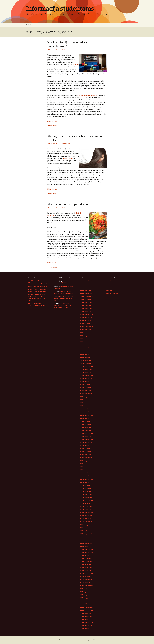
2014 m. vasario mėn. (86, 616)
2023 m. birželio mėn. (86, 302)
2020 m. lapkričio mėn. (86, 378)
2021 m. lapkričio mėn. (86, 351)
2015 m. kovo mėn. (85, 577)
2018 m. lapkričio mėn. (86, 442)
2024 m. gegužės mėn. (86, 296)
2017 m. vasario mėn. (86, 506)
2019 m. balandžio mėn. (87, 433)
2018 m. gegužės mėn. (86, 461)
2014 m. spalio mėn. (86, 592)
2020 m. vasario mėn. (86, 406)
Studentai (65, 50)
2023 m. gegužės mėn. (86, 305)
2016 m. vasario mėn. (86, 543)
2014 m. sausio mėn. (86, 619)
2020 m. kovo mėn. (85, 403)
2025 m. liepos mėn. (86, 284)
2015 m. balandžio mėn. (87, 574)
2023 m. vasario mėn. (86, 308)
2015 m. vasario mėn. (86, 580)
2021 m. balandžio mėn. (87, 366)
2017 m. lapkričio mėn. (86, 479)
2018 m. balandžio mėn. (87, 464)
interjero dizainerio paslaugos (87, 95)
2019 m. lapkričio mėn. (86, 415)
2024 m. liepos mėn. (86, 290)
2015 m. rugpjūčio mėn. (87, 561)
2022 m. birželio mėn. (86, 333)
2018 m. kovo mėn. (85, 467)
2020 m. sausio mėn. (86, 409)
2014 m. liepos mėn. (86, 601)
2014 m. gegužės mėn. (86, 607)
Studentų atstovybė (112, 293)
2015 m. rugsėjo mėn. (86, 558)
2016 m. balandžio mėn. (87, 537)
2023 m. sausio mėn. (86, 311)
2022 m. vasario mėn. (86, 345)
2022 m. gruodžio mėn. (86, 314)
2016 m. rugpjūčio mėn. (87, 525)
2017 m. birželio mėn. (86, 494)
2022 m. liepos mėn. (86, 330)
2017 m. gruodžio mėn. (86, 476)
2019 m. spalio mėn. (86, 418)
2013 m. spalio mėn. (86, 628)
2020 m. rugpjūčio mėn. (87, 388)
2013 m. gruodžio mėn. (86, 622)
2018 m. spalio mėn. (86, 445)
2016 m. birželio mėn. (86, 531)
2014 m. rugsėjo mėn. (86, 595)
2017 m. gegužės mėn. (86, 497)
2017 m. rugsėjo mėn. (86, 485)
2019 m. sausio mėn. (86, 436)
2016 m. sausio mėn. (86, 546)
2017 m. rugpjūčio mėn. (87, 488)
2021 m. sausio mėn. (86, 372)
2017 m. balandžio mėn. (87, 500)
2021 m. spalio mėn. (86, 354)
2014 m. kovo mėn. (85, 613)
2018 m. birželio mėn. (86, 458)
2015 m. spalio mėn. (86, 555)
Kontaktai (29, 25)
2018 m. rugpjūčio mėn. (87, 452)
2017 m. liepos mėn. (86, 491)
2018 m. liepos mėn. (86, 455)
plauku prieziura (68, 158)
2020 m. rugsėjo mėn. (86, 385)
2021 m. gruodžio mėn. (86, 348)
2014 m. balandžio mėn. (87, 610)
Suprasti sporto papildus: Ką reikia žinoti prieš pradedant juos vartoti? (63, 305)
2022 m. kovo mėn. (85, 342)
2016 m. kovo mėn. (85, 540)
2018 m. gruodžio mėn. (86, 439)
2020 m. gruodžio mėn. (86, 375)
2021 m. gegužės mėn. (86, 363)
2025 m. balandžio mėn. (87, 287)
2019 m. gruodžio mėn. (86, 412)
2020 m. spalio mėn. (86, 381)
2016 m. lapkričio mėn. (86, 516)
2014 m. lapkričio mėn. (86, 589)
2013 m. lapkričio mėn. (86, 625)
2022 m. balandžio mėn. (87, 339)
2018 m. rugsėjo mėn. (86, 449)
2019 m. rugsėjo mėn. (86, 421)
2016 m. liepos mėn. (86, 528)
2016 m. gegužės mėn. (86, 534)
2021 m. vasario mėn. (86, 369)
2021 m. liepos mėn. (86, 360)
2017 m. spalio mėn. (86, 482)
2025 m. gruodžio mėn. (86, 281)
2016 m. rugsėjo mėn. (86, 522)
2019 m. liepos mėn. (86, 427)
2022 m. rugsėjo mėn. (86, 324)
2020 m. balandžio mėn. (87, 400)
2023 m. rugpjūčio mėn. (87, 299)
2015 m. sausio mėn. (86, 583)
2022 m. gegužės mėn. (86, 336)
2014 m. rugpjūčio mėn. (87, 598)
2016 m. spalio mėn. (86, 519)
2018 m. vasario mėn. (86, 470)
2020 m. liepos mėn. (86, 391)
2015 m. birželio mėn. (86, 567)
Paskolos (109, 284)
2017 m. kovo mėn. (85, 503)
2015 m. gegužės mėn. (86, 570)
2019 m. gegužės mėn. (86, 430)
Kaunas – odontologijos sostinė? (37, 286)
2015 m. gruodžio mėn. (86, 549)
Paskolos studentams (112, 287)
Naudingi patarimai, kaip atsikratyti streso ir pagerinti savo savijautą (38, 305)
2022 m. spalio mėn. (86, 321)
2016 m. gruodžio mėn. (86, 513)
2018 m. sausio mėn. (86, 473)
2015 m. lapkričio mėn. (86, 552)
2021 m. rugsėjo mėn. (86, 357)
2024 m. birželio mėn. (86, 293)
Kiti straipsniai (66, 144)
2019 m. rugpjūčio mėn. (87, 424)
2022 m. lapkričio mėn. (86, 317)
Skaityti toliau (53, 121)
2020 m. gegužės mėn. (86, 397)
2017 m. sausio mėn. (86, 509)
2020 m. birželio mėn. (86, 394)
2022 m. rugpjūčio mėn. (87, 327)
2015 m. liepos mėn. (86, 564)
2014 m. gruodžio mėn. (86, 586)
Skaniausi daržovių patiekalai (68, 204)
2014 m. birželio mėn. (86, 604)
